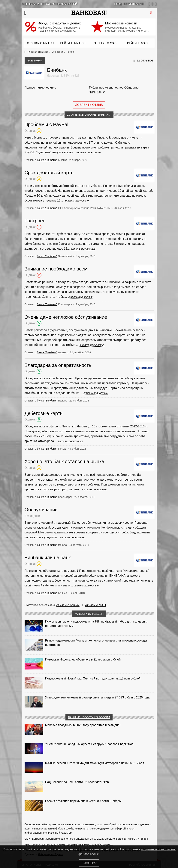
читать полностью (88, 152)
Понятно (89, 863)
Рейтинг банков (73, 43)
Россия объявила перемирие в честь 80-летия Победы (83, 801)
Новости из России (89, 614)
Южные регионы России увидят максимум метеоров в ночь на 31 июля (95, 763)
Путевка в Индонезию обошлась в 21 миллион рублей (83, 659)
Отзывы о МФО (105, 43)
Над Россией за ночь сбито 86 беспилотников (77, 782)
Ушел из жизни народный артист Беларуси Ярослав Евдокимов (89, 744)
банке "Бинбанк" (47, 160)
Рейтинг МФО (137, 43)
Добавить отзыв (89, 105)
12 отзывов (145, 61)
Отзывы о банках (41, 43)
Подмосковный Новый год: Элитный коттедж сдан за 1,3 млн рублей (93, 678)
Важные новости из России (89, 717)
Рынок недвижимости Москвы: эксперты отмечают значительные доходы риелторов (96, 643)
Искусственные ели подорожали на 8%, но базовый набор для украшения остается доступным (97, 624)
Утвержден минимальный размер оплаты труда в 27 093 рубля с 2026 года (97, 697)
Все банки (35, 61)
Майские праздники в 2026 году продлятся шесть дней (83, 725)
